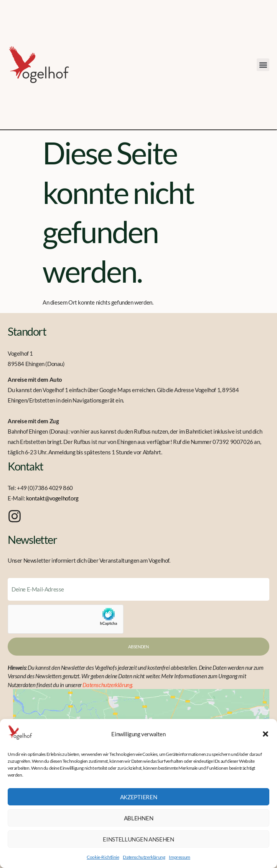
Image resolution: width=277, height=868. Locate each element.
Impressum (179, 857)
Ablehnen (139, 818)
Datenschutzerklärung (144, 857)
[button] (265, 734)
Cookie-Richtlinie (103, 857)
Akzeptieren (139, 797)
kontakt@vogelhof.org (52, 498)
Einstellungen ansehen (138, 839)
